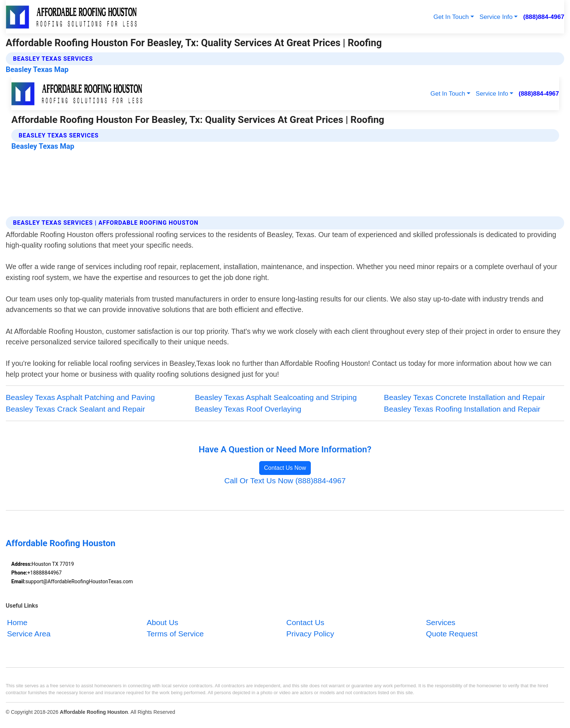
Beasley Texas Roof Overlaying (248, 409)
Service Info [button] (496, 17)
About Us (162, 622)
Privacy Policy (310, 634)
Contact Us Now (285, 468)
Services (441, 622)
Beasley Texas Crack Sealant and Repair (75, 409)
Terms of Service (175, 634)
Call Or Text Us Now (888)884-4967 (285, 481)
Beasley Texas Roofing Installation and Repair (462, 409)
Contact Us (305, 622)
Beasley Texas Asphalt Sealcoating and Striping (276, 397)
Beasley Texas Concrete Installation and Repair (464, 397)
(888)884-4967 (544, 17)
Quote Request (452, 634)
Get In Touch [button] (451, 17)
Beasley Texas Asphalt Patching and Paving (80, 397)
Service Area (29, 634)
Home (17, 622)
